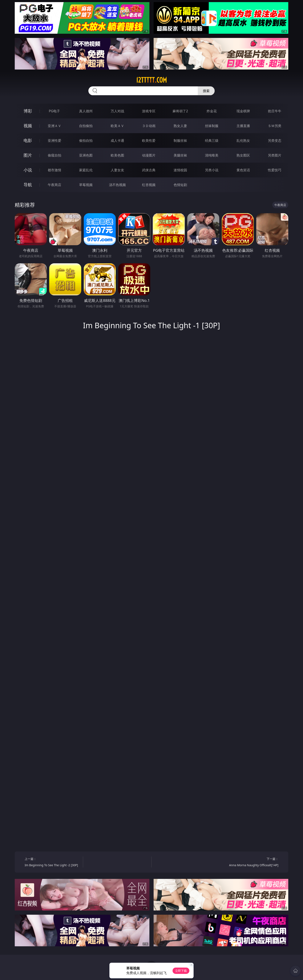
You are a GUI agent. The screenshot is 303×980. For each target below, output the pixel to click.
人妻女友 (117, 170)
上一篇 (52, 863)
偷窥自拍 (54, 155)
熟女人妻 (180, 126)
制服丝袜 (180, 141)
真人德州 (86, 111)
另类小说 (212, 170)
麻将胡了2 (180, 111)
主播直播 (243, 126)
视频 (28, 126)
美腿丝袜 (180, 155)
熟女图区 (243, 155)
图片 (28, 155)
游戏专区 (149, 111)
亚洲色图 (86, 155)
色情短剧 (180, 185)
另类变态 (275, 141)
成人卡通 (117, 141)
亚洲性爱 (54, 141)
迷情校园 (180, 170)
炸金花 (212, 111)
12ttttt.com (151, 80)
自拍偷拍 (86, 126)
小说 (28, 170)
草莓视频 (86, 185)
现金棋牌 (243, 111)
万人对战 (117, 111)
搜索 (206, 91)
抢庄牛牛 (275, 111)
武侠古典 (149, 170)
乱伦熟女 (243, 141)
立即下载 (181, 971)
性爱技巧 (275, 170)
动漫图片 (149, 155)
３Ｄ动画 (149, 126)
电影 (28, 140)
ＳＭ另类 (275, 126)
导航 (28, 185)
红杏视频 (149, 185)
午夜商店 (54, 185)
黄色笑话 (243, 170)
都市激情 (54, 170)
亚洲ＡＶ (54, 126)
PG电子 (54, 111)
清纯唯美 (212, 155)
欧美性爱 (149, 141)
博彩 (28, 111)
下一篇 (251, 863)
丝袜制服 (212, 126)
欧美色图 (117, 155)
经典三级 (212, 141)
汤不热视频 (117, 185)
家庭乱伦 (86, 170)
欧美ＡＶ (117, 126)
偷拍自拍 (86, 141)
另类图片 (275, 155)
